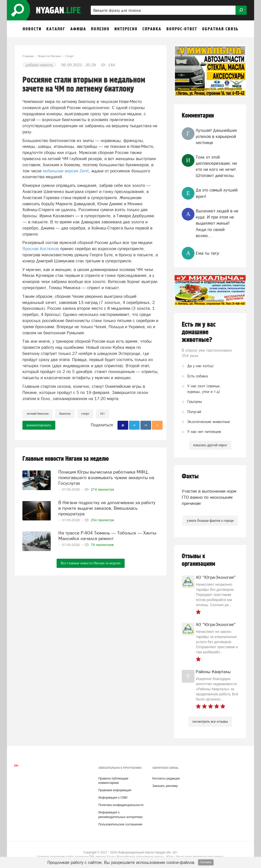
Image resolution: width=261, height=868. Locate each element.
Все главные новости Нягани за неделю (91, 563)
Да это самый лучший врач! (217, 193)
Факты (190, 476)
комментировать (39, 425)
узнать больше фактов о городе (210, 521)
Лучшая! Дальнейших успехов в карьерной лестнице (216, 137)
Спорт (85, 413)
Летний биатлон (37, 413)
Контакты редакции (166, 778)
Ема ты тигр (207, 253)
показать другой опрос (210, 445)
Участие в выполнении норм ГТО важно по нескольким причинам (209, 497)
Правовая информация (115, 790)
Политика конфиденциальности (121, 805)
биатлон (65, 413)
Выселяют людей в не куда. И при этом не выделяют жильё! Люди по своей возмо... (217, 223)
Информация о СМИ (113, 798)
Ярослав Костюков (41, 249)
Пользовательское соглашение (120, 824)
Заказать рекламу (165, 786)
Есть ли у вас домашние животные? (199, 332)
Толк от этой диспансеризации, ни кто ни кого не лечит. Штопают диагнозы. (216, 166)
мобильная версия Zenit (66, 171)
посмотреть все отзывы (210, 722)
